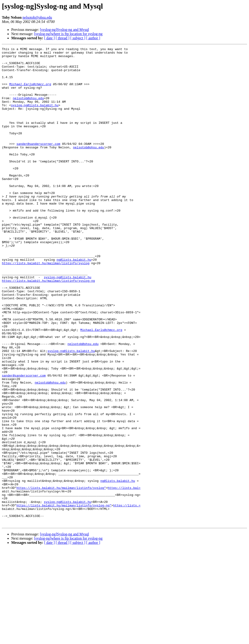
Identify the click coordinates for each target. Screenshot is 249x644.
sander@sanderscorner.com (38, 163)
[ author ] (93, 38)
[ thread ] (63, 38)
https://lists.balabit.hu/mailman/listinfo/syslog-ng (48, 328)
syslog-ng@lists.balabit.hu (35, 117)
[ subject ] (78, 38)
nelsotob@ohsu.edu (37, 17)
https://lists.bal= (124, 576)
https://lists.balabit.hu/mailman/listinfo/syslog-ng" (64, 597)
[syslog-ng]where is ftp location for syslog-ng (68, 34)
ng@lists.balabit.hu (74, 302)
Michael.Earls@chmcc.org (30, 92)
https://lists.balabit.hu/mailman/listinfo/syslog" (61, 576)
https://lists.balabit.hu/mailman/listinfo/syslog (46, 307)
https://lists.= (127, 597)
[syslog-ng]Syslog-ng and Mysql (65, 30)
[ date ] (49, 38)
